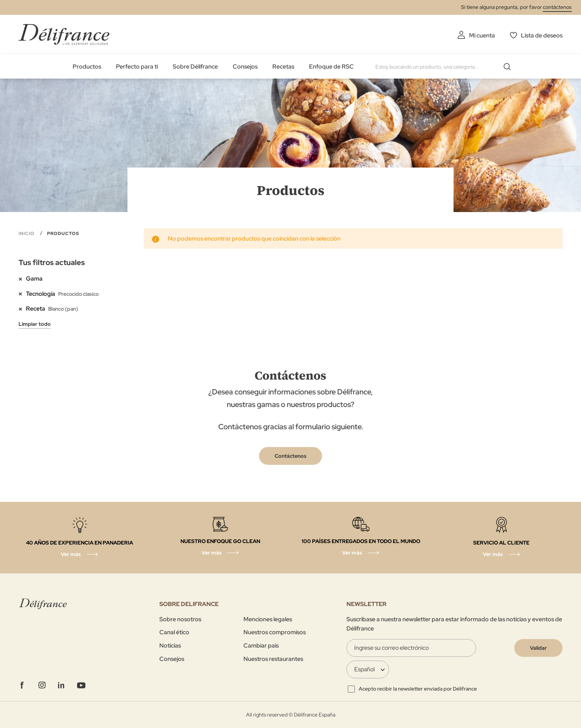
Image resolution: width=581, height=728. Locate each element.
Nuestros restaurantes (273, 659)
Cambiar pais (261, 646)
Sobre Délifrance (195, 67)
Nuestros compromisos (275, 632)
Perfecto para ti (137, 67)
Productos (87, 67)
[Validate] (538, 648)
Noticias (170, 646)
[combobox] (446, 67)
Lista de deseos (542, 35)
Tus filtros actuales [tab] (52, 262)
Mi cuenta (482, 35)
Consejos (245, 67)
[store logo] (64, 34)
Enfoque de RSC (331, 67)
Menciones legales (268, 619)
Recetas (283, 67)
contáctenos (557, 7)
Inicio (27, 234)
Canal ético (174, 632)
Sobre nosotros (180, 619)
